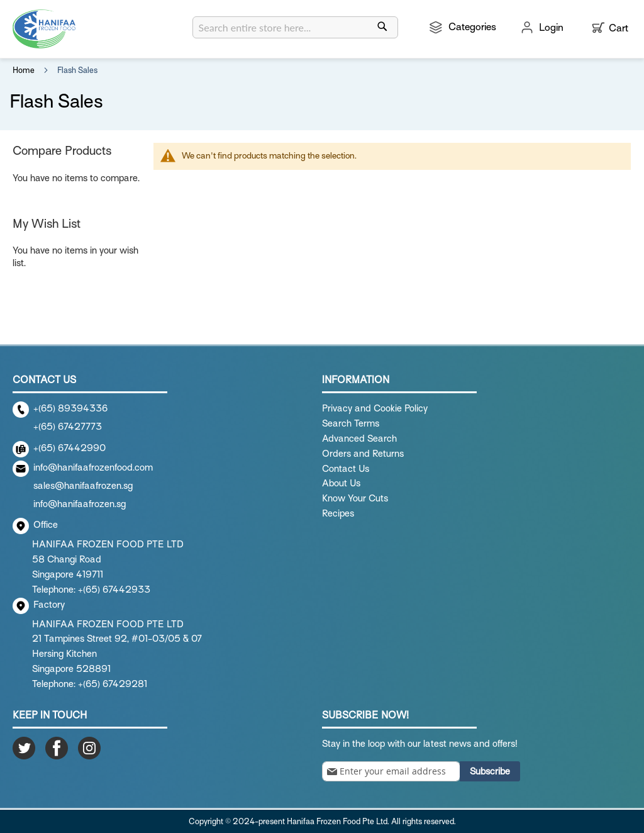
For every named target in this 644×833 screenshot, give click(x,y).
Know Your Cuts (355, 498)
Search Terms (351, 423)
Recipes (338, 513)
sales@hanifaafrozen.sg (83, 486)
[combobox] (295, 27)
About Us (341, 483)
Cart (619, 28)
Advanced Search (359, 439)
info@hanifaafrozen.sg (80, 504)
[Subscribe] (490, 771)
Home (25, 70)
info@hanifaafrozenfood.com (93, 467)
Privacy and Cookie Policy (375, 408)
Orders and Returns (363, 454)
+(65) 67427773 (68, 427)
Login (551, 28)
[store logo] (44, 29)
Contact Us (346, 469)
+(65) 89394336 (70, 408)
